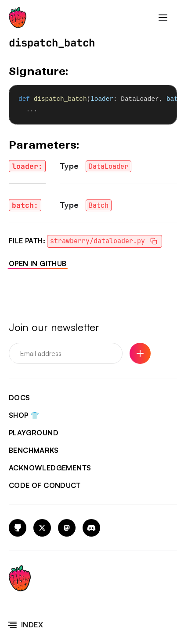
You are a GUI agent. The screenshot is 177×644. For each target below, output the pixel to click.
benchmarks (34, 450)
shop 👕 (24, 415)
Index (25, 625)
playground (34, 433)
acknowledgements (50, 468)
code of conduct (45, 485)
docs (20, 398)
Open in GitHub (38, 263)
